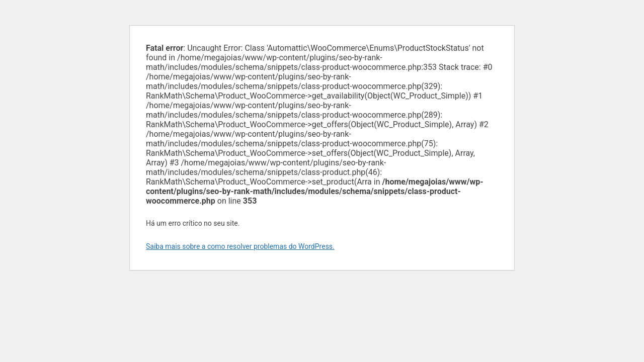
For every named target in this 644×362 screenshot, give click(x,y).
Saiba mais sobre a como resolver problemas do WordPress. (240, 246)
